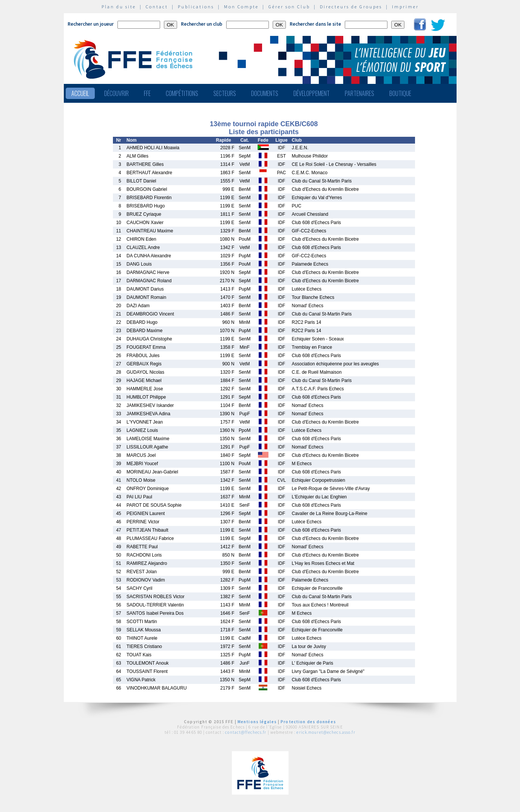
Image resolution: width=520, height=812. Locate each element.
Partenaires (360, 93)
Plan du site (119, 7)
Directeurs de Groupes (351, 7)
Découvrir (116, 93)
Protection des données (308, 722)
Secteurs (225, 93)
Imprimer (405, 7)
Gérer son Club (289, 7)
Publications (196, 7)
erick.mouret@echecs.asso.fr (326, 732)
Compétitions (182, 93)
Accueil (80, 93)
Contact (157, 7)
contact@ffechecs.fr (246, 732)
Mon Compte (241, 7)
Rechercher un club (202, 24)
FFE (147, 93)
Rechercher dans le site (315, 24)
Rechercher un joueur (91, 24)
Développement (312, 93)
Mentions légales (257, 722)
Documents (265, 93)
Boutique (400, 93)
